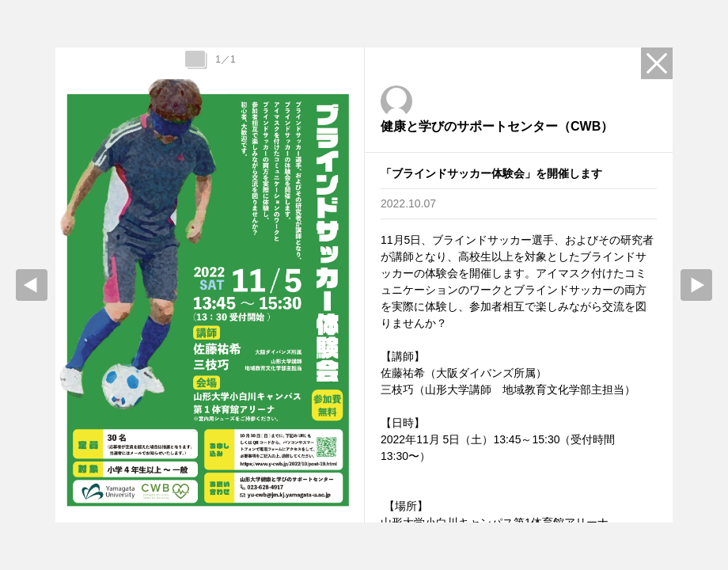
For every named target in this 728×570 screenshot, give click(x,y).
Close (657, 63)
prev (32, 285)
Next (696, 285)
